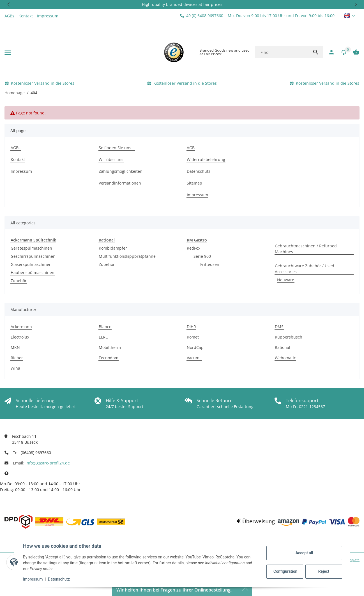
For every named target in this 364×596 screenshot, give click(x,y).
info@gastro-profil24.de (48, 463)
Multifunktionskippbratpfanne (127, 256)
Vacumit (194, 358)
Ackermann (21, 327)
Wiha (15, 368)
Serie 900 (202, 256)
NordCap (195, 347)
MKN (15, 347)
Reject (324, 571)
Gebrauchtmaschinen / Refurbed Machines (306, 249)
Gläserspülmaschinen (31, 264)
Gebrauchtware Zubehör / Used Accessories (305, 269)
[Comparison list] (341, 52)
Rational (283, 347)
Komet (193, 337)
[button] (8, 4)
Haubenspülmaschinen (33, 272)
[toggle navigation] (8, 52)
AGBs (9, 16)
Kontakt (26, 16)
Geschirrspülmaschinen (33, 256)
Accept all (304, 553)
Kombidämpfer (113, 248)
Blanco (105, 327)
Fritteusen (210, 264)
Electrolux (20, 337)
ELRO (104, 337)
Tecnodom (109, 358)
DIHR (191, 327)
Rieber (17, 358)
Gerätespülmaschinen (31, 248)
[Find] (282, 52)
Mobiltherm (110, 347)
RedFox (193, 248)
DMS (279, 327)
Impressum (33, 579)
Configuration (285, 571)
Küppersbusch (289, 337)
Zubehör (19, 281)
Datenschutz (59, 579)
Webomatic (285, 358)
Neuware (286, 280)
